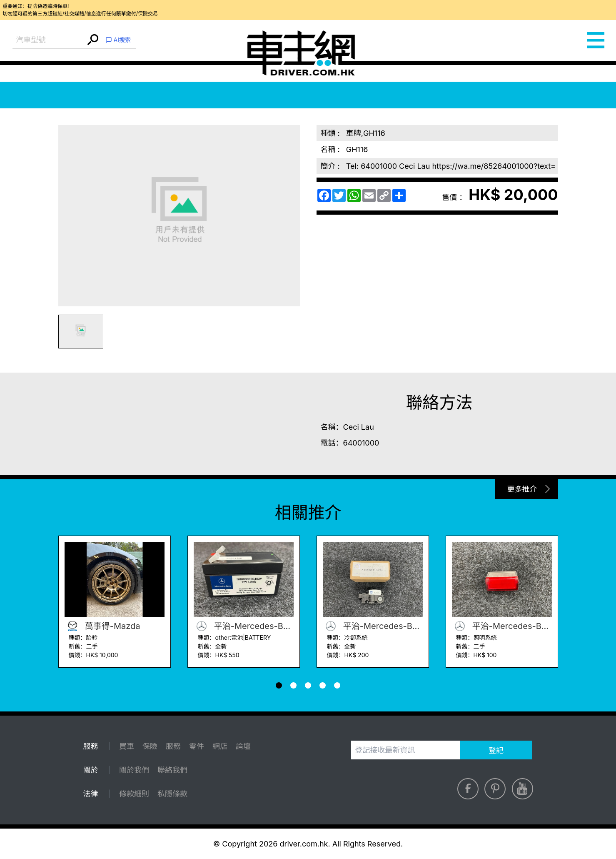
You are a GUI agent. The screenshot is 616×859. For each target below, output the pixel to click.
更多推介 (522, 489)
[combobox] (49, 40)
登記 (496, 750)
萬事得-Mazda (102, 626)
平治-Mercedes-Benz (244, 626)
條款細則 (134, 794)
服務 (173, 746)
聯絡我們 (172, 770)
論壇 (243, 746)
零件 (197, 746)
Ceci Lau (359, 427)
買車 (127, 746)
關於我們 (134, 770)
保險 (150, 746)
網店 (220, 746)
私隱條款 (172, 794)
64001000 (361, 443)
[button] (279, 685)
